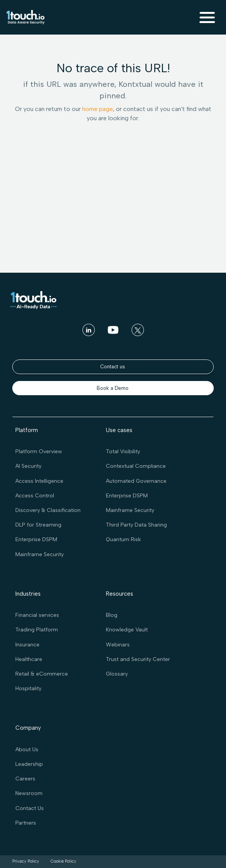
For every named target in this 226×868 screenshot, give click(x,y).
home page (97, 109)
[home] (25, 17)
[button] (207, 17)
